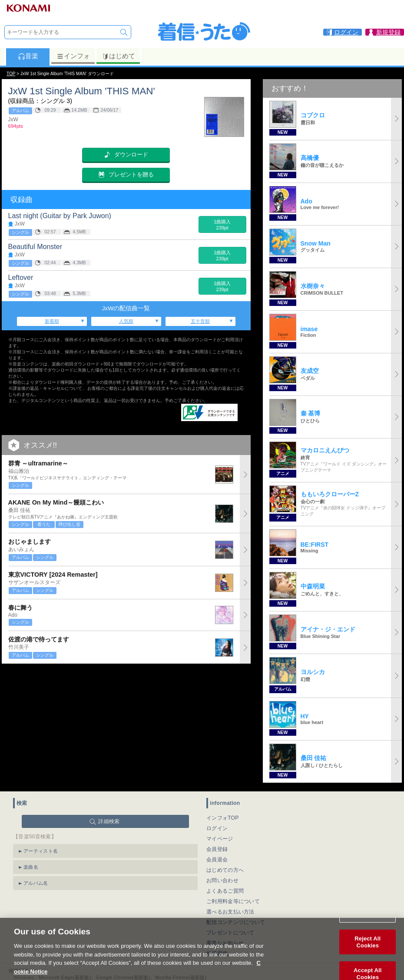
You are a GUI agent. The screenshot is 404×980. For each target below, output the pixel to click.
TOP (11, 74)
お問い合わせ (222, 880)
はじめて (118, 56)
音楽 (28, 56)
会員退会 (217, 860)
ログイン (217, 828)
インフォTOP (223, 818)
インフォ (73, 56)
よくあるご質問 (225, 891)
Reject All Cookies (368, 953)
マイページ (220, 839)
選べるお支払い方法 (230, 912)
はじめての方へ (225, 870)
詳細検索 (109, 821)
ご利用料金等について (233, 901)
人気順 (126, 321)
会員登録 (217, 849)
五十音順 (200, 321)
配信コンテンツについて (236, 922)
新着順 (52, 321)
